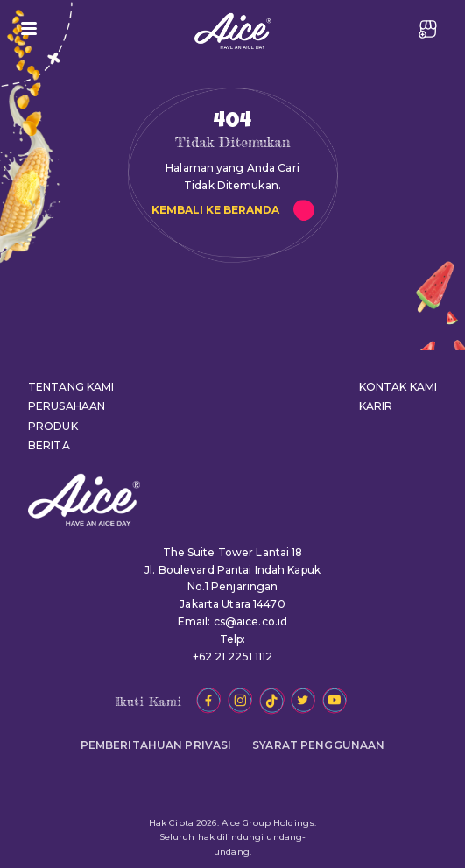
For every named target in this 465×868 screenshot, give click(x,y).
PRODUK (53, 426)
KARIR (376, 406)
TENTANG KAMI (71, 387)
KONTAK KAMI (398, 387)
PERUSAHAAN (67, 406)
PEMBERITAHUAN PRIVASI (156, 745)
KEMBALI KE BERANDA (215, 210)
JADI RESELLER (428, 29)
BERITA (49, 445)
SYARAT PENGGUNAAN (318, 745)
